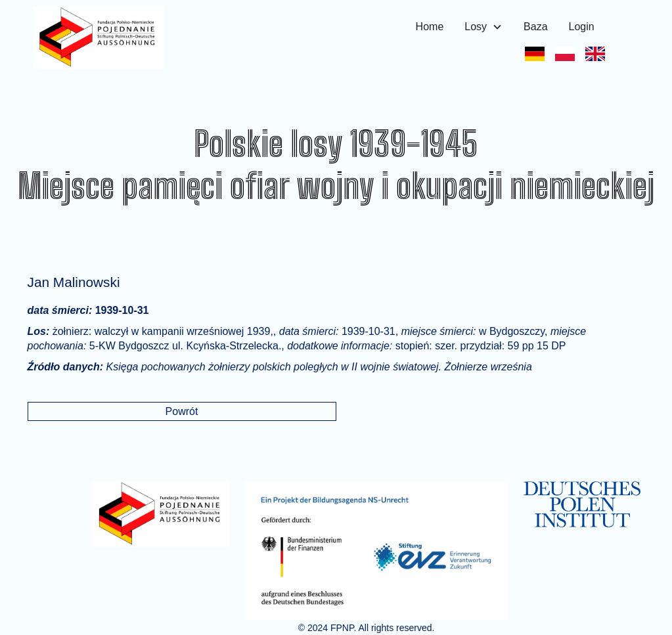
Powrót (182, 411)
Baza (535, 27)
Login (582, 27)
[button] (483, 27)
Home (430, 27)
